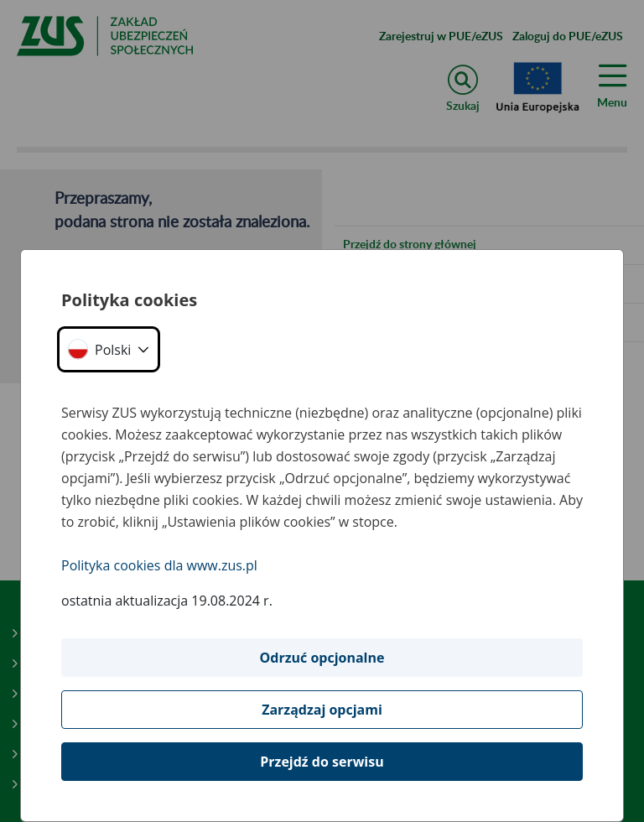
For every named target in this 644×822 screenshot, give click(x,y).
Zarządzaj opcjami (322, 710)
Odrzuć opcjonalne (322, 658)
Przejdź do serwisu (322, 762)
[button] (109, 349)
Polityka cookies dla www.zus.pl (159, 565)
